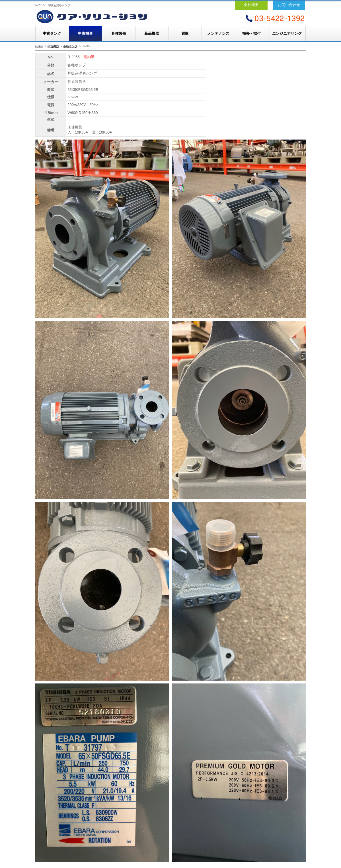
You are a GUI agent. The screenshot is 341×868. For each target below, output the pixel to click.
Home (39, 46)
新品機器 (152, 33)
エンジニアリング (287, 33)
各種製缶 (119, 33)
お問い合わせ (289, 5)
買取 (185, 33)
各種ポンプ (70, 46)
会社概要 (251, 5)
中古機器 (85, 33)
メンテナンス (218, 33)
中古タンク (52, 33)
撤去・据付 (251, 33)
